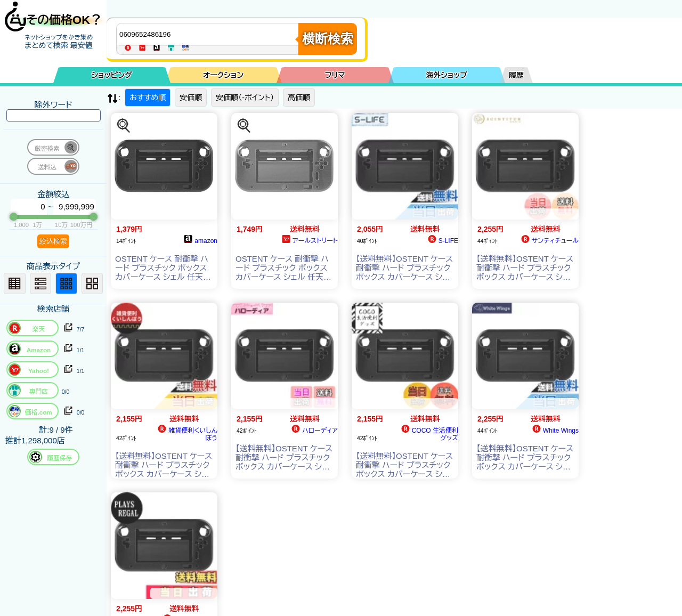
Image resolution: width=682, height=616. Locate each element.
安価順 (191, 98)
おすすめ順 (148, 98)
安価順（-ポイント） (245, 98)
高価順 (299, 98)
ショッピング (112, 75)
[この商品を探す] (124, 126)
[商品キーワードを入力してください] (210, 34)
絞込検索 (53, 241)
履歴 (516, 75)
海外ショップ (446, 75)
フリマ (335, 75)
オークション (223, 75)
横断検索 (328, 39)
